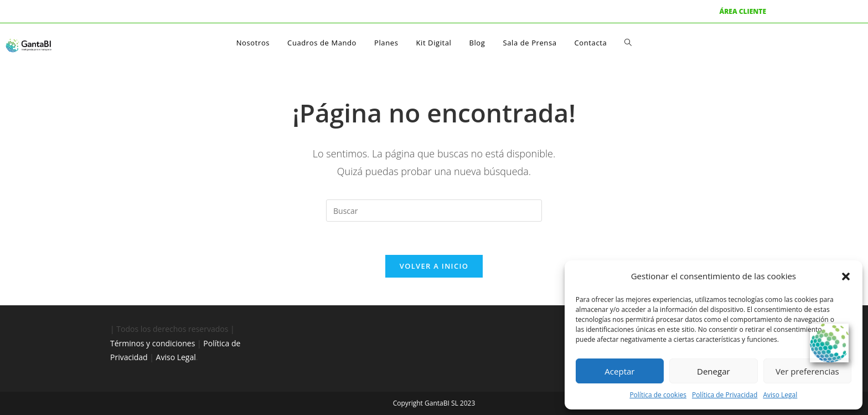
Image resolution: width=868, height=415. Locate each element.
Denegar (714, 371)
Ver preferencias (807, 371)
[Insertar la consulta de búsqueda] (434, 211)
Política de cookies (658, 395)
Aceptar (619, 371)
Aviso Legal (780, 395)
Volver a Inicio (434, 266)
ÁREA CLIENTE (743, 11)
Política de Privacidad (725, 395)
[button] (846, 276)
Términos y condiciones (153, 343)
